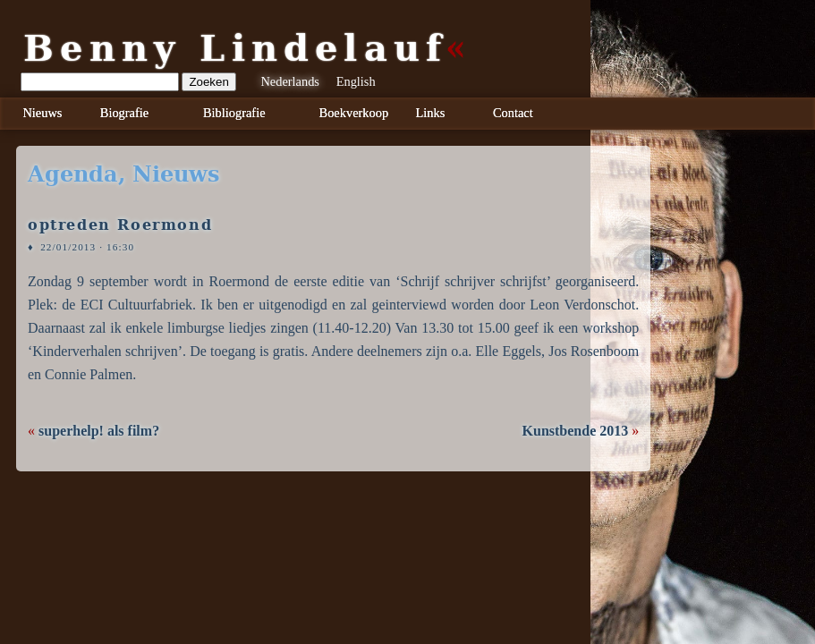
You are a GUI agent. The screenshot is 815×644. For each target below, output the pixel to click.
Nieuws (42, 113)
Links (431, 113)
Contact (513, 113)
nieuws (176, 174)
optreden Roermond (120, 225)
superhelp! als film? (99, 431)
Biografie (124, 113)
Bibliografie (234, 113)
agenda (73, 174)
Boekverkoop (354, 113)
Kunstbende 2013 (576, 431)
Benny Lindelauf (235, 48)
